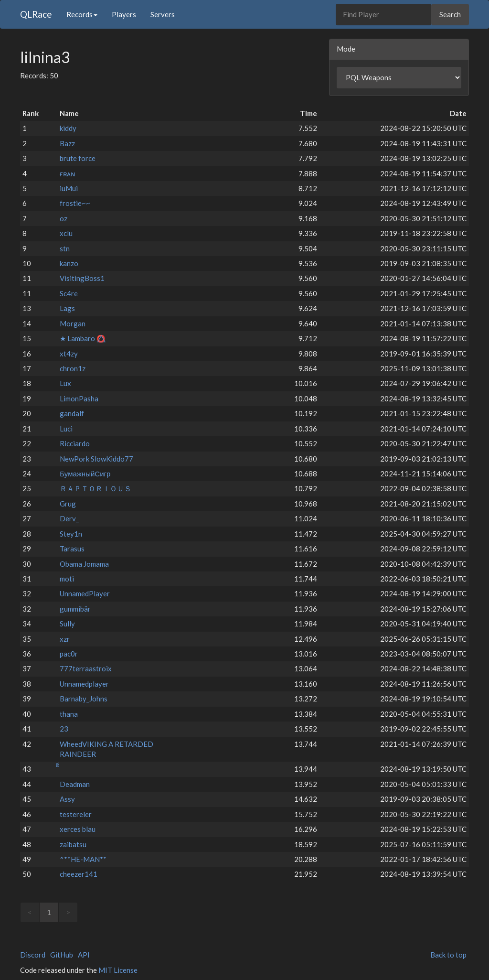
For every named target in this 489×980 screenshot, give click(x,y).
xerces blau (78, 829)
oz (64, 218)
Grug (68, 504)
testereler (76, 814)
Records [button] (82, 14)
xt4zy (69, 354)
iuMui (69, 188)
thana (69, 714)
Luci (66, 429)
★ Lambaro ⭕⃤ (83, 338)
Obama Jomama (84, 564)
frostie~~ (75, 203)
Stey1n (71, 534)
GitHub (62, 955)
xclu (66, 233)
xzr (65, 639)
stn (65, 248)
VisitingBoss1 (82, 278)
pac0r (69, 654)
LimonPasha (79, 398)
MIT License (118, 970)
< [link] (30, 912)
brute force (78, 158)
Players (124, 14)
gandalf (72, 413)
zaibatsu (73, 844)
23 (64, 729)
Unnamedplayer (84, 684)
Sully (67, 624)
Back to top (448, 955)
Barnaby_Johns (84, 699)
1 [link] (49, 912)
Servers (163, 14)
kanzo (69, 263)
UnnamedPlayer (85, 593)
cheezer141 (79, 874)
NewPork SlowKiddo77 (96, 459)
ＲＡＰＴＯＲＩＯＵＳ (96, 488)
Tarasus (72, 549)
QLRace (36, 14)
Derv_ (69, 518)
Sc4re (69, 293)
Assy (67, 799)
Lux (65, 383)
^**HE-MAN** (83, 859)
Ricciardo (75, 443)
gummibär (75, 609)
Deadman (75, 784)
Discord (33, 955)
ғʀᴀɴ (67, 173)
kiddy (68, 128)
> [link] (68, 912)
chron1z (73, 368)
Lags (67, 308)
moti (67, 579)
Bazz (67, 143)
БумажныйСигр (85, 474)
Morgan (73, 323)
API (84, 955)
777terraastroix (86, 668)
